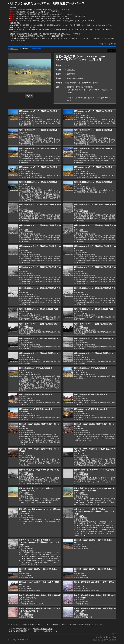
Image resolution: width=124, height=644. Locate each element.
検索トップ (13, 49)
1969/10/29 (71, 70)
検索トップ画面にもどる (43, 629)
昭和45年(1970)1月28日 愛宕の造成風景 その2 (38, 309)
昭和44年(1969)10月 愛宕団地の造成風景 (36, 368)
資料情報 (25, 49)
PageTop (114, 634)
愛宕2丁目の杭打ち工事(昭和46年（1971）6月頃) (39, 470)
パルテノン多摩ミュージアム (106, 637)
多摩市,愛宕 (71, 74)
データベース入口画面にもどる (46, 631)
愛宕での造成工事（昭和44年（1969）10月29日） (94, 470)
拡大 (29, 96)
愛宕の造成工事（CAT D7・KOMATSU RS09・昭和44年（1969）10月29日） (94, 490)
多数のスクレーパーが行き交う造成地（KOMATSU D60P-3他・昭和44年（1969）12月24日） (94, 511)
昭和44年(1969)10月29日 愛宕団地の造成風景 (38, 111)
